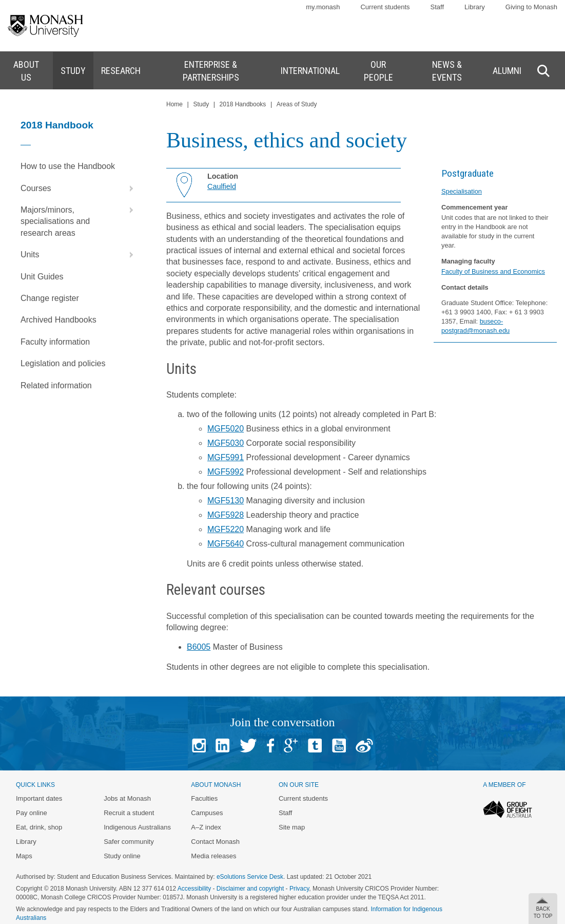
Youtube (339, 746)
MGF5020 (226, 429)
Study (201, 104)
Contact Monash (215, 842)
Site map (292, 827)
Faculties (204, 798)
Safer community (129, 842)
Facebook (270, 746)
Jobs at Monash (127, 798)
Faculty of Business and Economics (493, 271)
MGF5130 (226, 501)
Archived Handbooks (59, 320)
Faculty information (55, 342)
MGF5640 (226, 544)
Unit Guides (42, 277)
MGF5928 (226, 515)
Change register (50, 298)
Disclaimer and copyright (250, 889)
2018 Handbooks (243, 104)
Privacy (299, 889)
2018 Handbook (57, 125)
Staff (437, 7)
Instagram (199, 746)
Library (475, 7)
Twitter (248, 746)
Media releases (213, 856)
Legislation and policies (63, 363)
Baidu (364, 746)
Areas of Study (297, 104)
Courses (79, 188)
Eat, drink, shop (39, 827)
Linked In (222, 746)
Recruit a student (129, 813)
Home (174, 104)
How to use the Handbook (68, 166)
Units (79, 255)
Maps (24, 856)
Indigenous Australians (137, 827)
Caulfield (222, 186)
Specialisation (462, 191)
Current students (385, 7)
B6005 (199, 647)
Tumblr (315, 746)
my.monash (323, 7)
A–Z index (206, 827)
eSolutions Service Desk (250, 877)
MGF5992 (226, 472)
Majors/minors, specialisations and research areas (79, 218)
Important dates (39, 798)
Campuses (207, 813)
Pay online (32, 813)
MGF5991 (226, 457)
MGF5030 (226, 443)
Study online (122, 856)
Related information (56, 385)
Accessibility (194, 889)
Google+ (291, 746)
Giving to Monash (531, 7)
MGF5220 (226, 529)
